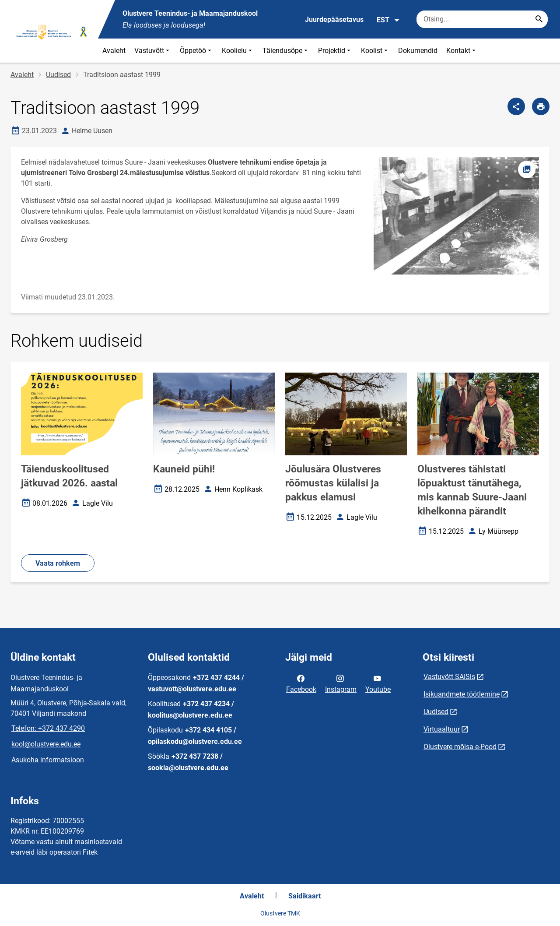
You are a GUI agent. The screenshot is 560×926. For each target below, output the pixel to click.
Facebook (301, 683)
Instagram (341, 683)
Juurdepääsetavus (334, 19)
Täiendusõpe (286, 51)
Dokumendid (418, 51)
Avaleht (114, 51)
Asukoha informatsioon (48, 760)
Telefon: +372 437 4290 (48, 728)
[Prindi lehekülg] (541, 106)
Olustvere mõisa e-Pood (460, 747)
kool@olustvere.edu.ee (46, 744)
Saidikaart (304, 896)
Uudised (58, 75)
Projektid (335, 51)
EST (388, 20)
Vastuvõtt (153, 51)
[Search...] (539, 19)
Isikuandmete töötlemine (462, 694)
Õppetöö (196, 51)
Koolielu (238, 51)
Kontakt (462, 51)
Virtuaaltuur (442, 729)
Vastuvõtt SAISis (449, 677)
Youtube (378, 683)
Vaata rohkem (58, 563)
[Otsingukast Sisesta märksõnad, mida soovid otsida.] (482, 19)
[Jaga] (516, 106)
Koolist (375, 51)
